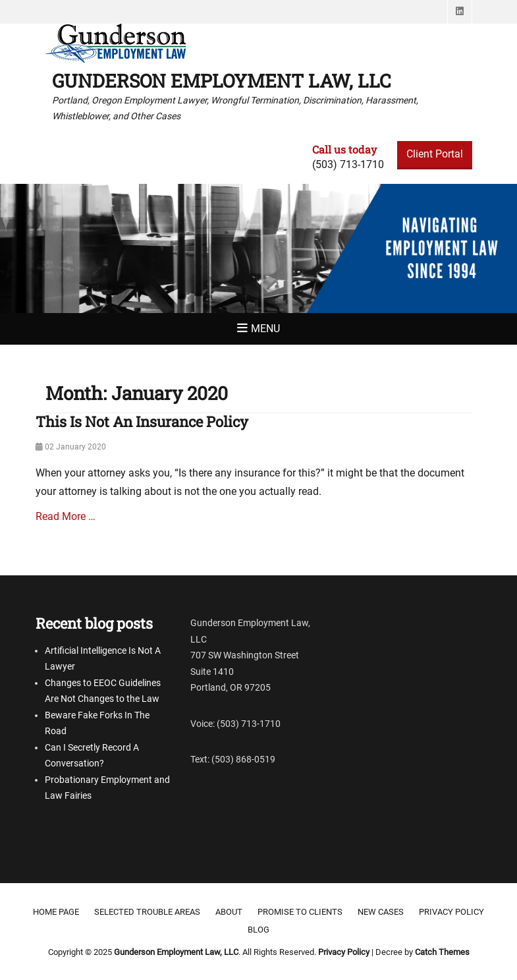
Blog (258, 930)
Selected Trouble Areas (147, 912)
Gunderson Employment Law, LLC (222, 81)
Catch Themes (442, 952)
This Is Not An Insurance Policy (142, 421)
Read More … (66, 516)
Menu (265, 329)
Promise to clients (300, 912)
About (229, 912)
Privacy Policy (451, 912)
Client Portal (435, 154)
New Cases (381, 912)
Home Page (56, 912)
